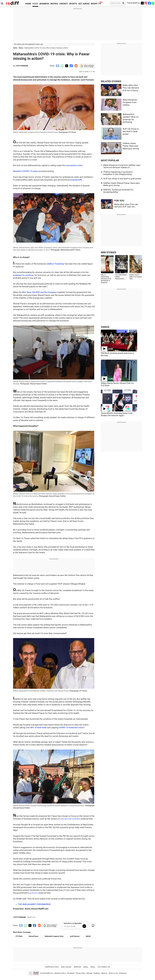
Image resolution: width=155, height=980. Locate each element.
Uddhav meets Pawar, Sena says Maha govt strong (131, 146)
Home (15, 48)
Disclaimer (71, 973)
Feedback (97, 973)
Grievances (123, 973)
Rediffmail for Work (52, 967)
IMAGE (88, 936)
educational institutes (70, 819)
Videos (93, 967)
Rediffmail (77, 967)
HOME (28, 4)
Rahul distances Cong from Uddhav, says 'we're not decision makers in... (122, 166)
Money (86, 967)
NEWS (35, 4)
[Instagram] (146, 3)
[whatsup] (153, 3)
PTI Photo (19, 936)
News (21, 48)
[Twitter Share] (66, 66)
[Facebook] (150, 3)
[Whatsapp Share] (62, 66)
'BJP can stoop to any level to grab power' (131, 131)
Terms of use (113, 973)
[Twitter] (142, 3)
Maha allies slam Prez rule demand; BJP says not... (126, 206)
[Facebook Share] (71, 66)
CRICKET (64, 4)
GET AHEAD (84, 4)
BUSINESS (44, 4)
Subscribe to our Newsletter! (73, 923)
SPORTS (73, 4)
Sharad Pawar (34, 936)
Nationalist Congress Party (54, 936)
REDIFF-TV (96, 4)
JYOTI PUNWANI (22, 66)
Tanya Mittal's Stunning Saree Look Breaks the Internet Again (117, 414)
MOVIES (54, 4)
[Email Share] (57, 66)
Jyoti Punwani (75, 936)
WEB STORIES (108, 252)
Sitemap (89, 973)
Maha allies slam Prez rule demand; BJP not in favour (131, 88)
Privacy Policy (81, 973)
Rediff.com (49, 973)
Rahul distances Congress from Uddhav (130, 102)
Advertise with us (60, 973)
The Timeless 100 (104, 967)
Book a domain (66, 967)
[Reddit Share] (76, 66)
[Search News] (123, 3)
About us (104, 973)
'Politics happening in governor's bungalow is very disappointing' (118, 173)
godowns (34, 893)
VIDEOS (105, 327)
